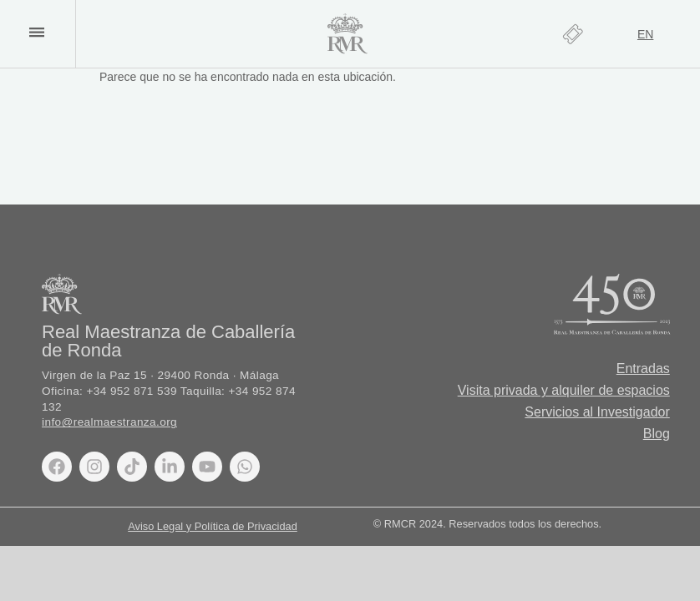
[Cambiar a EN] (645, 34)
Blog (657, 434)
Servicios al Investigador (597, 412)
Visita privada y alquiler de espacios (564, 390)
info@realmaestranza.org (109, 422)
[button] (36, 32)
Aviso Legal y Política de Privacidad (213, 526)
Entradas (643, 369)
